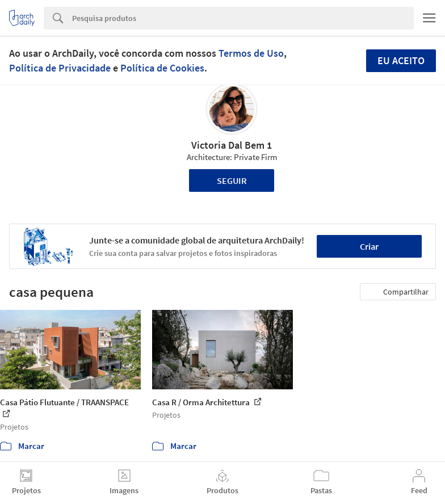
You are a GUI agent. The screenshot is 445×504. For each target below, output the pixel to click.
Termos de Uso (251, 53)
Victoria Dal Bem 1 (232, 145)
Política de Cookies (162, 68)
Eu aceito (401, 60)
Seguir (232, 180)
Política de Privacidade (60, 68)
